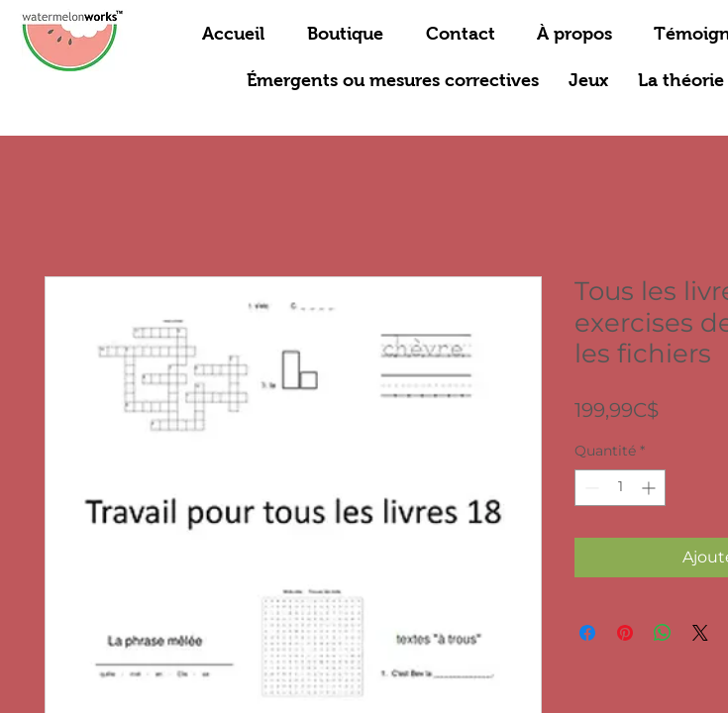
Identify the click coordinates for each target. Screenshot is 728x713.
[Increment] (650, 488)
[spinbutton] (620, 488)
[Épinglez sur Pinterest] (625, 633)
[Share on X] (700, 633)
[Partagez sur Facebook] (587, 633)
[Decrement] (590, 488)
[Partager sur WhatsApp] (663, 633)
